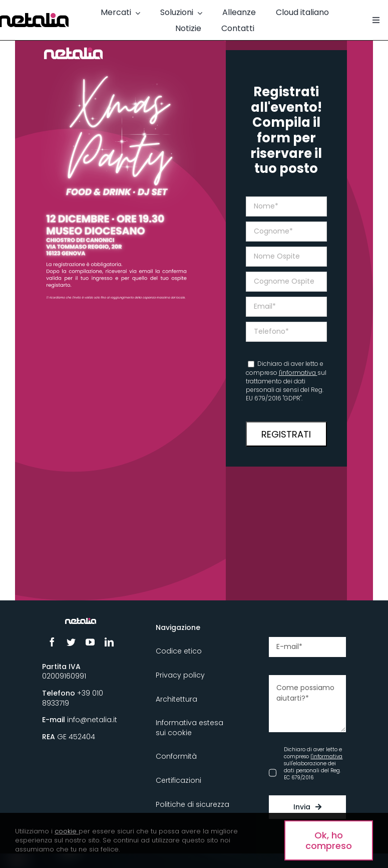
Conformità (176, 756)
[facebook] (52, 642)
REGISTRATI (286, 434)
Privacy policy (180, 675)
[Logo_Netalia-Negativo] (80, 622)
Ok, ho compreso (329, 840)
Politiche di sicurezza (192, 804)
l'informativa (298, 373)
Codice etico (179, 651)
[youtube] (90, 642)
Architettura (176, 699)
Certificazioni (178, 780)
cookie (66, 831)
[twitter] (71, 642)
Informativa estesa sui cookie (189, 728)
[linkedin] (109, 642)
